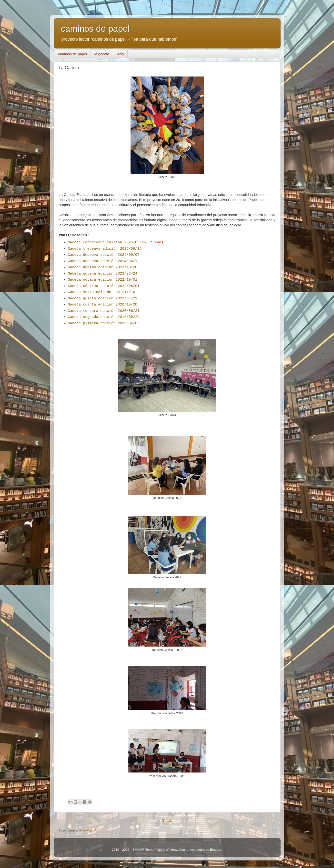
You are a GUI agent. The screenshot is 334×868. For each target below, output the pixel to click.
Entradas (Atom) (91, 830)
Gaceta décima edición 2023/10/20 (103, 267)
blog (120, 54)
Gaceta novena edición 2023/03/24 (103, 274)
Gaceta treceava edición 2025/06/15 (105, 249)
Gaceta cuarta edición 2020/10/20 (103, 305)
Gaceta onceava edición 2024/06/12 (104, 261)
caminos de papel (95, 29)
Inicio (167, 820)
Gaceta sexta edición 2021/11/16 (101, 292)
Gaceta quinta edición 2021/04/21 (103, 298)
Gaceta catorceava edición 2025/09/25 (107, 242)
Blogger (216, 850)
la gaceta (102, 54)
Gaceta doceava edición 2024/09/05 (104, 255)
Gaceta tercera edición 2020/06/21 (104, 311)
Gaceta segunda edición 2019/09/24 (104, 317)
